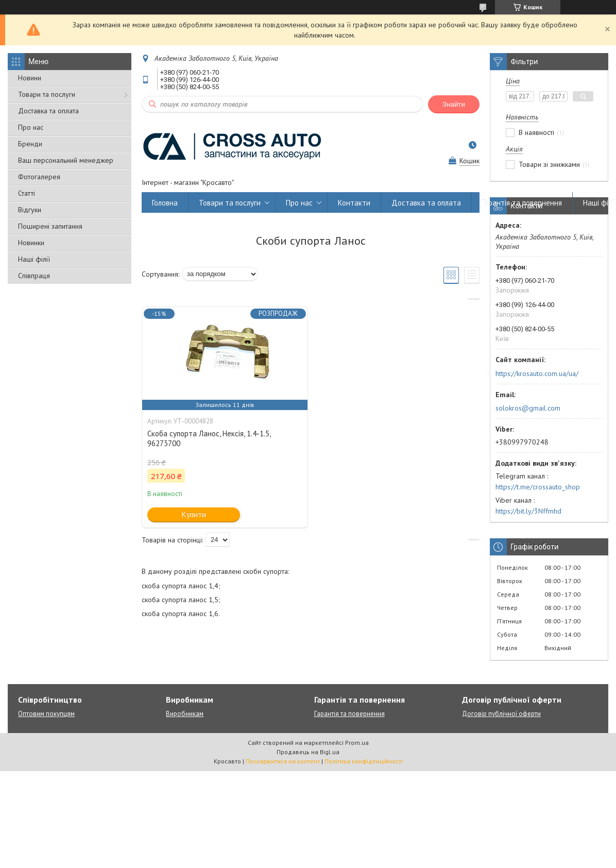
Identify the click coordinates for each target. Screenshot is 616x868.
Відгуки (30, 210)
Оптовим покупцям (46, 714)
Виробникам (185, 714)
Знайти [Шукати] (454, 104)
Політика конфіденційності (364, 761)
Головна (165, 203)
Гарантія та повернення (522, 203)
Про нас (31, 127)
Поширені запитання (50, 226)
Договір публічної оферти (501, 714)
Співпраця (34, 276)
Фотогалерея (39, 177)
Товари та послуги (47, 94)
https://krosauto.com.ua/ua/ (537, 373)
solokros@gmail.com (528, 408)
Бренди (30, 144)
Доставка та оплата (48, 111)
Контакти (354, 203)
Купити (194, 514)
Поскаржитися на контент (283, 761)
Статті (27, 193)
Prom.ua (357, 743)
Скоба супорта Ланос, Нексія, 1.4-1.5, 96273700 (209, 438)
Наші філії (34, 259)
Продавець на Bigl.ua (308, 752)
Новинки (31, 243)
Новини (30, 78)
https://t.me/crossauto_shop (538, 487)
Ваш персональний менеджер (66, 160)
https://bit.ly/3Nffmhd (528, 511)
